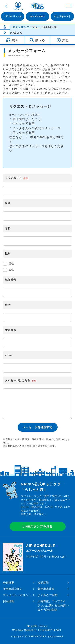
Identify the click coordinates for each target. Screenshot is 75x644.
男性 (9, 264)
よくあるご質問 (47, 595)
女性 (9, 270)
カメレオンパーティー (27, 27)
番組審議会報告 (13, 589)
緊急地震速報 (46, 589)
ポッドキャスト (62, 16)
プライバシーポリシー (17, 595)
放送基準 (43, 583)
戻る (6, 6)
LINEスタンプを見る (37, 526)
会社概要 (9, 583)
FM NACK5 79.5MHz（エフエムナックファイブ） (38, 6)
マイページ (18, 9)
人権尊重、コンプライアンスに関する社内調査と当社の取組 (52, 606)
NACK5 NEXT (37, 16)
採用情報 (9, 601)
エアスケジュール (13, 16)
